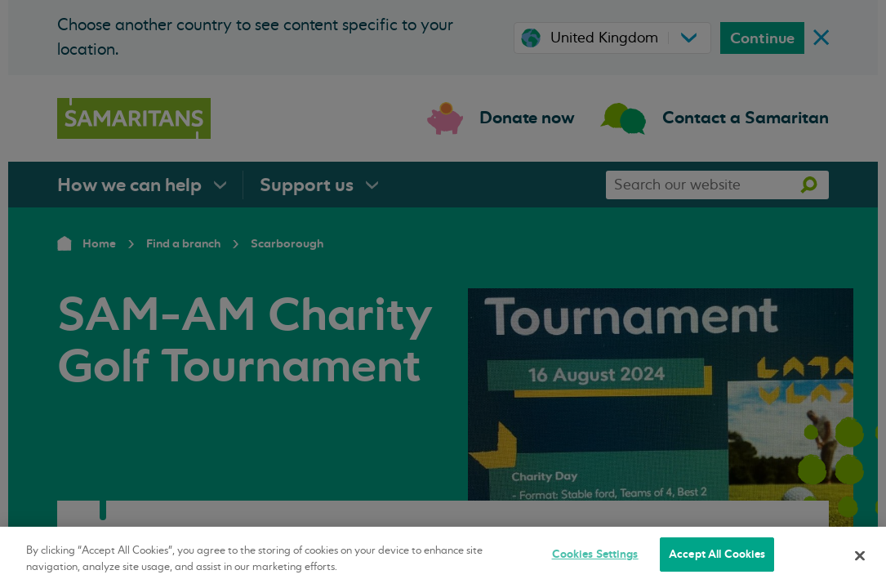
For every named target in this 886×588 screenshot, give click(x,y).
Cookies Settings (595, 554)
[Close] (860, 555)
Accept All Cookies (717, 554)
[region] (443, 557)
